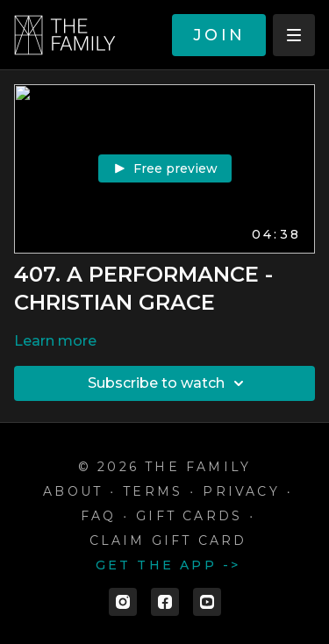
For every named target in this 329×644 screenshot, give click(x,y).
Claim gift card (168, 540)
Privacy (241, 491)
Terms (153, 491)
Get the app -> (168, 565)
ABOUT (73, 491)
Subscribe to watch (168, 383)
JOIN (219, 35)
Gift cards (189, 516)
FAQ (99, 516)
